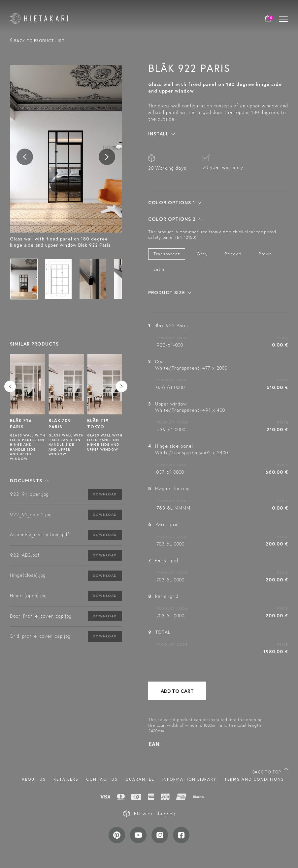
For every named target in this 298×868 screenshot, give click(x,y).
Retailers (66, 779)
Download (105, 494)
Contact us (102, 779)
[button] (29, 481)
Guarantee (140, 779)
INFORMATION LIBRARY (189, 779)
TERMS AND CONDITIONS (254, 779)
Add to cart (177, 691)
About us (34, 779)
